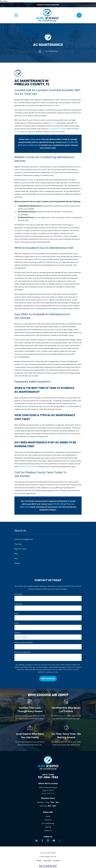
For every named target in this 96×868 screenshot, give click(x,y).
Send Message (48, 679)
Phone (17, 614)
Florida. (54, 123)
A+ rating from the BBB (57, 129)
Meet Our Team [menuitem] (20, 549)
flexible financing (25, 467)
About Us (48, 820)
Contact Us (48, 830)
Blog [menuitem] (16, 554)
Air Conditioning (48, 823)
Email (16, 623)
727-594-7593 (48, 777)
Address (17, 633)
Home (48, 816)
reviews (17, 132)
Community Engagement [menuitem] (24, 539)
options (34, 467)
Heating (48, 827)
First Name (18, 594)
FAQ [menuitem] (16, 558)
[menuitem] (39, 860)
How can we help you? (22, 652)
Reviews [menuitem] (17, 563)
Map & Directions (48, 793)
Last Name (18, 604)
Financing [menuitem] (18, 544)
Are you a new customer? (24, 642)
